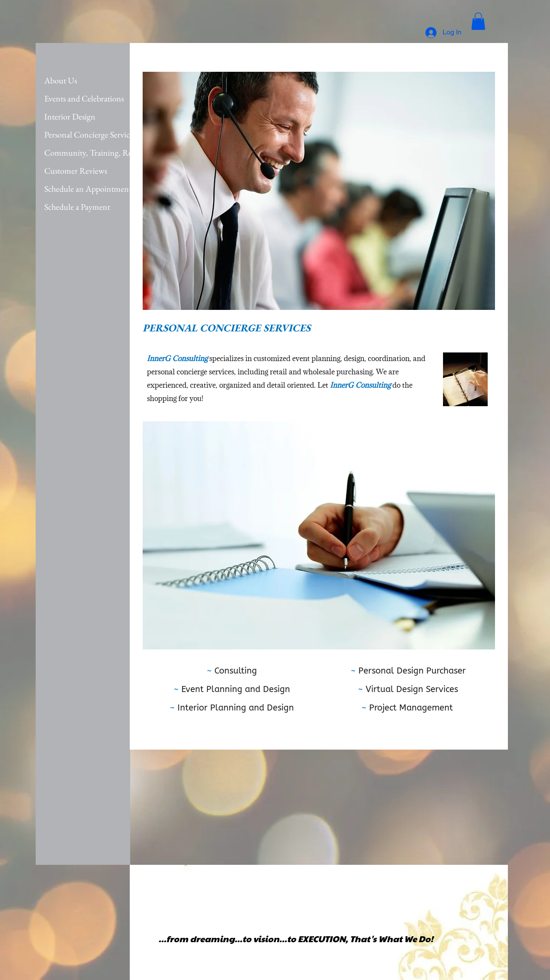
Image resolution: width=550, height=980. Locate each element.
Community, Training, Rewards (98, 153)
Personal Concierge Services (90, 135)
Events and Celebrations (84, 98)
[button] (478, 21)
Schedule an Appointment (88, 189)
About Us (61, 80)
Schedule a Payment (77, 207)
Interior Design (70, 116)
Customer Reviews (76, 171)
